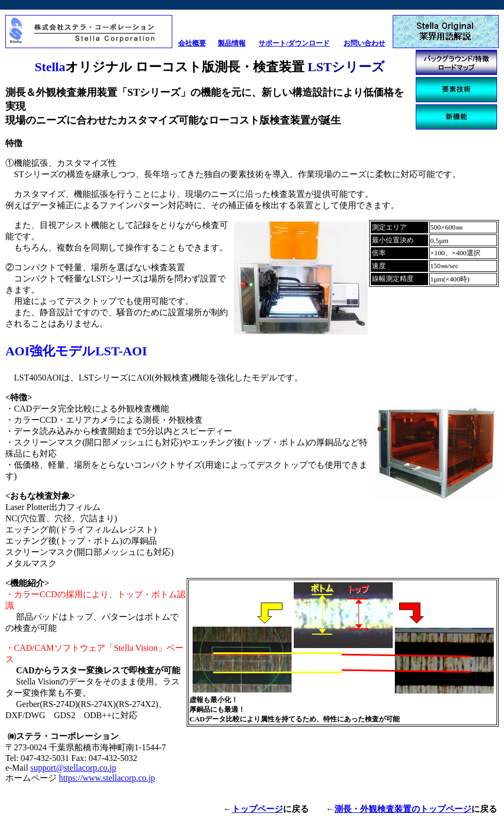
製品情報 (232, 43)
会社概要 (192, 43)
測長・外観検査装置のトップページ (403, 809)
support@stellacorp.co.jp (73, 768)
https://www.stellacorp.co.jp (107, 778)
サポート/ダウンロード (294, 43)
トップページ (257, 809)
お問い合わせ (364, 43)
